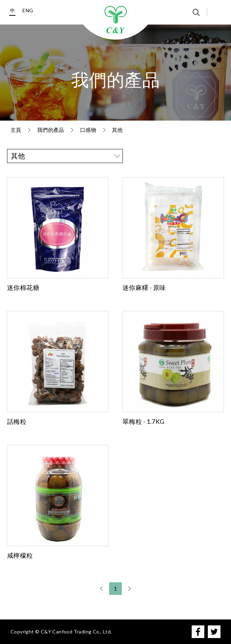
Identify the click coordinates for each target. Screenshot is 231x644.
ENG (28, 10)
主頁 (16, 130)
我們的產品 (51, 130)
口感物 (88, 130)
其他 (117, 130)
